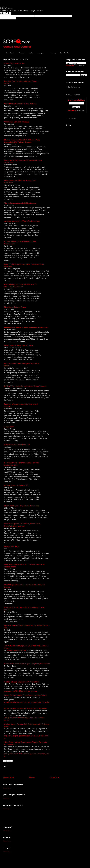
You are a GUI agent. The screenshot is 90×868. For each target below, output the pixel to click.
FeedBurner (81, 110)
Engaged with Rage (12, 546)
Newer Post (9, 777)
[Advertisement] (28, 818)
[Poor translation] (8, 13)
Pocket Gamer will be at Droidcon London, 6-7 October (26, 327)
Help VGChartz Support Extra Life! (17, 445)
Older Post (55, 777)
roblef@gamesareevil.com (16, 650)
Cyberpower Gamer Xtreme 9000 (17, 122)
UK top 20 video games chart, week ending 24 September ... (27, 709)
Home (32, 777)
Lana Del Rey (65, 53)
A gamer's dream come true (14, 63)
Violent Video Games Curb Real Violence (20, 104)
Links (31, 53)
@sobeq (22, 53)
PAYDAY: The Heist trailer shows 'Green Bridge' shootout (25, 386)
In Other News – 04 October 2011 (17, 486)
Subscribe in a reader (74, 87)
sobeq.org (52, 53)
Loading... (7, 788)
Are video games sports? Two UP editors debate (22, 221)
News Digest (10, 53)
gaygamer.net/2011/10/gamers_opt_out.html (21, 691)
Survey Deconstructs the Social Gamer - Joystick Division (25, 695)
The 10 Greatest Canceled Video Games (20, 203)
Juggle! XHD (9, 427)
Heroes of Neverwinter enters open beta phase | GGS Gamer (27, 664)
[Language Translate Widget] (76, 63)
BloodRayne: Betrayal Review (15, 307)
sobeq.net (41, 53)
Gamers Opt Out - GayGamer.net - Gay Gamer (22, 682)
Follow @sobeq (71, 119)
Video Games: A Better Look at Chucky (19, 345)
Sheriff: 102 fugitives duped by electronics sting (22, 506)
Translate (79, 65)
